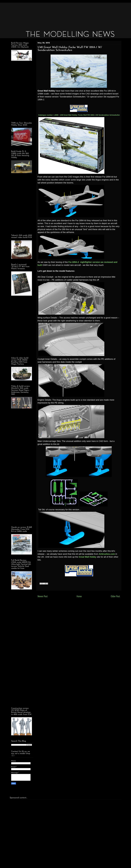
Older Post (115, 596)
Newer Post (43, 596)
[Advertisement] (63, 15)
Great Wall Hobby (87, 557)
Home (79, 596)
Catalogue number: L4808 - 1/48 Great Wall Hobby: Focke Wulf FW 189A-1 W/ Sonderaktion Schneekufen (79, 115)
